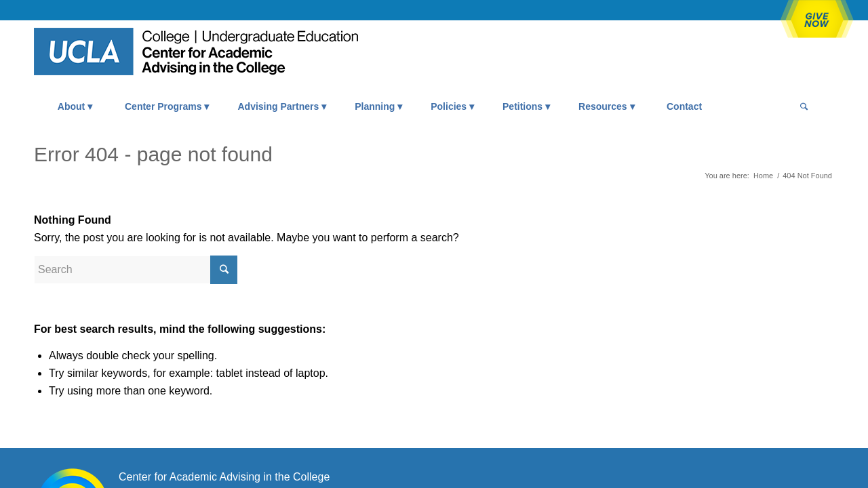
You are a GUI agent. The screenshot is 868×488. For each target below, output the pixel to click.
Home (763, 176)
